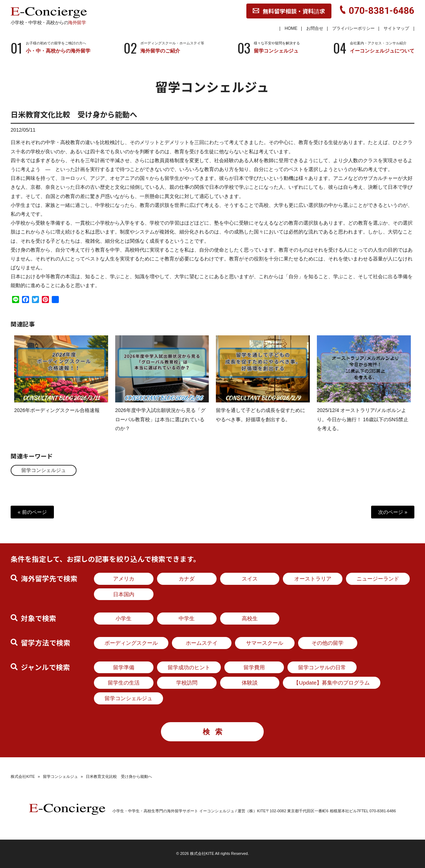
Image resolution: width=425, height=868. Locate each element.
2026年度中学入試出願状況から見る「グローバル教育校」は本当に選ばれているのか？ (160, 425)
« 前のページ (32, 512)
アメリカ (124, 579)
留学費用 (254, 667)
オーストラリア (313, 579)
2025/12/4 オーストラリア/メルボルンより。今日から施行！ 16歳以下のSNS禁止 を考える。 (363, 425)
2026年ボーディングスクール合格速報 (57, 416)
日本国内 (124, 594)
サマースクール (265, 643)
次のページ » (393, 512)
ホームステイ (202, 643)
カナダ (187, 579)
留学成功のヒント (189, 667)
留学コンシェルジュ (44, 470)
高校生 (250, 618)
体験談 (250, 683)
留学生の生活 (124, 683)
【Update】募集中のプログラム (332, 683)
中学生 (187, 618)
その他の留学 (328, 643)
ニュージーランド (378, 579)
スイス (250, 579)
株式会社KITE (23, 776)
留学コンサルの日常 (322, 667)
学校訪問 (187, 683)
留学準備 (124, 667)
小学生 (124, 618)
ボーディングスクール (131, 643)
